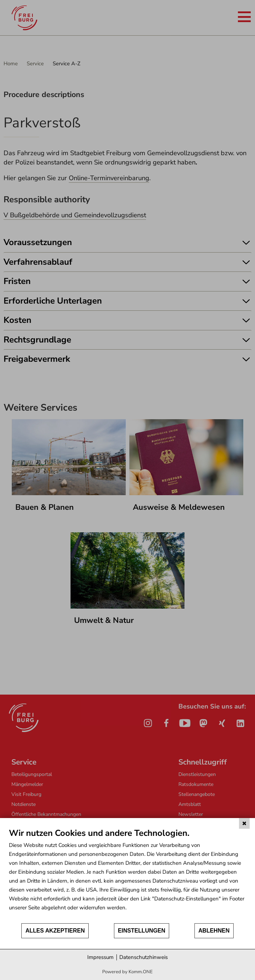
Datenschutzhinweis (144, 957)
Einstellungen (142, 931)
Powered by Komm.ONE (127, 972)
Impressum (100, 957)
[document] (127, 875)
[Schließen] (244, 823)
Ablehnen (214, 931)
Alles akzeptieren (55, 931)
